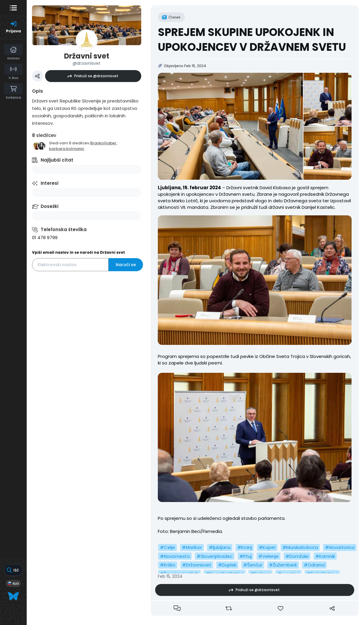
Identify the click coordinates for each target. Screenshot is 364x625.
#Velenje (268, 556)
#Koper (267, 547)
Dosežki (50, 206)
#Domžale (297, 556)
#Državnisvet (197, 565)
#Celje (167, 547)
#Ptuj (245, 556)
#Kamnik (325, 556)
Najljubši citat (57, 160)
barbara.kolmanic (67, 149)
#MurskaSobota (300, 547)
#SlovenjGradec (215, 556)
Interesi (50, 183)
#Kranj (245, 547)
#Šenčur (253, 565)
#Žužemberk (283, 565)
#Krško (168, 565)
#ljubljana (220, 547)
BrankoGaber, (104, 143)
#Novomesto (175, 556)
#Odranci (314, 565)
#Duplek (227, 565)
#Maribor (192, 547)
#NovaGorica (340, 547)
